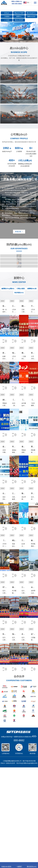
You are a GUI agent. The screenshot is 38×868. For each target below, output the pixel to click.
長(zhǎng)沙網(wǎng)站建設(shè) (27, 858)
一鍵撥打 (19, 865)
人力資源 (7, 20)
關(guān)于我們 (19, 13)
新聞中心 (19, 16)
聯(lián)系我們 (19, 20)
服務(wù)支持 (31, 16)
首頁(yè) (7, 13)
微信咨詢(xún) (32, 865)
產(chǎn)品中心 (31, 13)
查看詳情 (19, 232)
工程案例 (7, 16)
